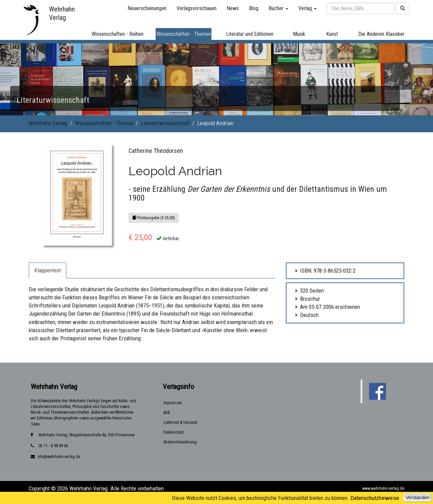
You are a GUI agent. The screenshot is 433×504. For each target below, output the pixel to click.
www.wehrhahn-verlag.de (383, 488)
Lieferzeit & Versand (180, 422)
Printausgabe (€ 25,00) (154, 218)
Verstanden (418, 498)
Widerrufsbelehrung (180, 442)
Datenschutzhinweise (375, 498)
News (233, 8)
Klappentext (48, 270)
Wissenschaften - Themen (105, 123)
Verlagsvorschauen (197, 8)
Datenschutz (174, 432)
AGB (167, 413)
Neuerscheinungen (147, 8)
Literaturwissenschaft (166, 123)
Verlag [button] (307, 8)
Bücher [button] (278, 8)
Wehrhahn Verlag (48, 123)
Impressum (173, 403)
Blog (254, 8)
